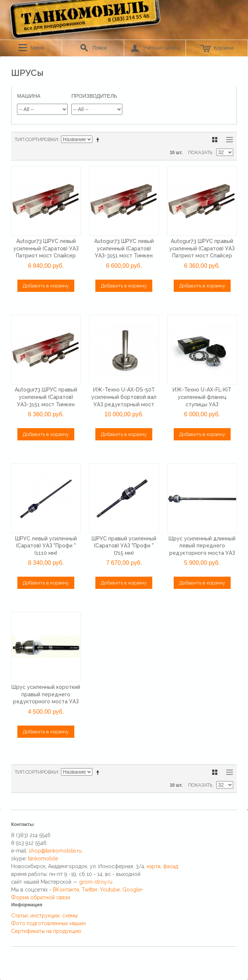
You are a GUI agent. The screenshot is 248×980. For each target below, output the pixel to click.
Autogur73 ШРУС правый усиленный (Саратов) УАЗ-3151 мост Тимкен (46, 397)
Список (228, 140)
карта (154, 866)
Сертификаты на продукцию (46, 931)
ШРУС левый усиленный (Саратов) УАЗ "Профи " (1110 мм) (46, 546)
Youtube (110, 890)
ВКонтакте (66, 890)
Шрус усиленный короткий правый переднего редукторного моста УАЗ (46, 694)
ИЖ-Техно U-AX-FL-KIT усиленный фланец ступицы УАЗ (202, 397)
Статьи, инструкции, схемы (44, 916)
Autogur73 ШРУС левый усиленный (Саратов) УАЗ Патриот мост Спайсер (46, 248)
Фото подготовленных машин (48, 923)
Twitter (89, 890)
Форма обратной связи (41, 897)
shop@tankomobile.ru (55, 851)
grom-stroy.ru (96, 882)
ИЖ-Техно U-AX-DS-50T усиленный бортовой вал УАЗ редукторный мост (124, 397)
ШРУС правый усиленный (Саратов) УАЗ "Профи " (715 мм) (124, 546)
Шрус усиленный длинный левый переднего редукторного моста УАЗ (202, 546)
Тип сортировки (36, 139)
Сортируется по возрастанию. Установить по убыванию (99, 140)
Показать (200, 152)
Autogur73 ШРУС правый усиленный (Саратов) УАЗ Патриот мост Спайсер (202, 248)
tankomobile (43, 859)
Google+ (133, 890)
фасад (171, 866)
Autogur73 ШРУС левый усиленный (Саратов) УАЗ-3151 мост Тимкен (124, 248)
